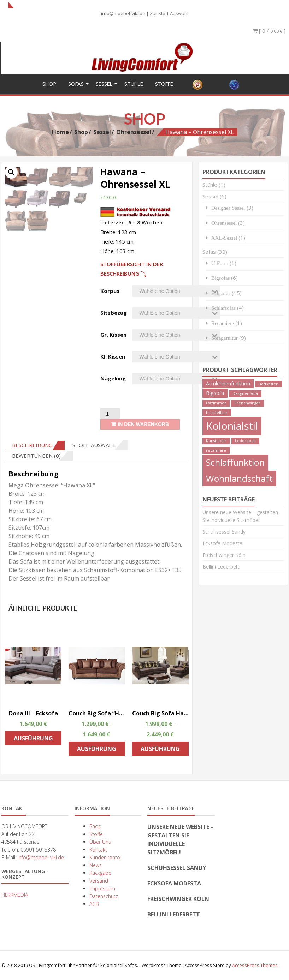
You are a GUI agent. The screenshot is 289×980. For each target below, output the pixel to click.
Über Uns (100, 841)
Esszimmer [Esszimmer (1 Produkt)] (216, 403)
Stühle (134, 83)
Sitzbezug (114, 312)
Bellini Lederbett (221, 566)
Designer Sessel (228, 207)
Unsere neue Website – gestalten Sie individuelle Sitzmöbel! (181, 839)
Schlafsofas (223, 308)
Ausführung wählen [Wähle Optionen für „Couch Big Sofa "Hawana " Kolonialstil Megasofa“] (97, 750)
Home (60, 131)
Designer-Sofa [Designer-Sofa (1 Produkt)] (245, 393)
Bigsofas (221, 278)
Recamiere (223, 323)
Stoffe (164, 83)
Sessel (104, 83)
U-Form (220, 263)
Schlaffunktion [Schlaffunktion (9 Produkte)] (235, 462)
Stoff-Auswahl (94, 445)
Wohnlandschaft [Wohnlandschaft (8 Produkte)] (239, 478)
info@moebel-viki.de (123, 13)
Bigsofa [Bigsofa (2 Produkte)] (215, 393)
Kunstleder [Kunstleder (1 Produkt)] (216, 440)
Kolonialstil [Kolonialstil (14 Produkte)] (232, 426)
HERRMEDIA (15, 894)
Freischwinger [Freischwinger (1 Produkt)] (247, 403)
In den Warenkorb (143, 424)
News (96, 865)
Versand (99, 880)
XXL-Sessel (224, 237)
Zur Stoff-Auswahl (169, 13)
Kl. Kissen (113, 356)
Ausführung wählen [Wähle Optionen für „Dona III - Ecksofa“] (33, 739)
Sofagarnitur (225, 338)
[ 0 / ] (269, 31)
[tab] (35, 445)
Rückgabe (100, 873)
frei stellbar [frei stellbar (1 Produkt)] (217, 412)
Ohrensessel (134, 131)
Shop (49, 83)
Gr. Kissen (113, 334)
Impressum (102, 888)
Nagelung (113, 378)
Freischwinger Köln (224, 555)
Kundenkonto (105, 857)
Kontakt (98, 849)
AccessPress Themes (255, 965)
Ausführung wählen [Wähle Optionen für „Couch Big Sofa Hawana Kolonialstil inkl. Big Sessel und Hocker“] (160, 750)
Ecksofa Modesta (222, 543)
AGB (94, 904)
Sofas (76, 83)
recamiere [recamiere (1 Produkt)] (216, 450)
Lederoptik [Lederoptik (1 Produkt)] (245, 440)
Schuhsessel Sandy (224, 531)
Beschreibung (32, 445)
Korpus (110, 290)
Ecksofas (221, 293)
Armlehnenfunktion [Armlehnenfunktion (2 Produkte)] (228, 383)
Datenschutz (104, 896)
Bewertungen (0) (36, 455)
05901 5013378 (38, 849)
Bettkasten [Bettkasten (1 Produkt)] (269, 384)
